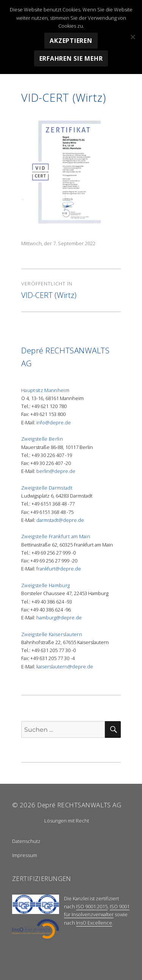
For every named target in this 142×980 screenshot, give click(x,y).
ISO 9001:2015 (92, 906)
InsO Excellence (94, 923)
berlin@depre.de (56, 471)
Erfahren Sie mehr (71, 58)
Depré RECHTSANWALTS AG (79, 805)
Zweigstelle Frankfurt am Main (56, 536)
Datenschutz (26, 841)
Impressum (25, 855)
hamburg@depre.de (59, 618)
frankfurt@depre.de (59, 569)
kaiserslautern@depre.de (65, 666)
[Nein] (133, 37)
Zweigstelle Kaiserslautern (52, 634)
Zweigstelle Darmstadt (47, 488)
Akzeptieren (71, 41)
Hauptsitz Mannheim (45, 390)
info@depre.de (54, 422)
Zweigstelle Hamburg (46, 585)
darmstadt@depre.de (60, 520)
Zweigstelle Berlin (42, 439)
